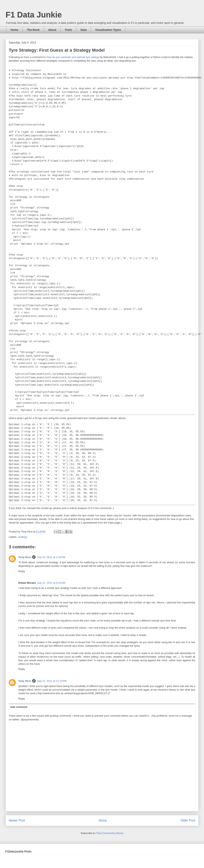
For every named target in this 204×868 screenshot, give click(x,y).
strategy (23, 537)
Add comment (19, 707)
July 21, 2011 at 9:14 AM (51, 583)
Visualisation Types (108, 30)
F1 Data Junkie (34, 15)
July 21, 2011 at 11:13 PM (52, 681)
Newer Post (17, 820)
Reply (22, 571)
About (52, 30)
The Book (33, 30)
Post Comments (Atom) (110, 833)
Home (14, 30)
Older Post (188, 820)
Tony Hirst (25, 557)
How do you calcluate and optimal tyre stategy (73, 57)
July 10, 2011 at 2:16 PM (51, 557)
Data (83, 30)
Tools (68, 30)
